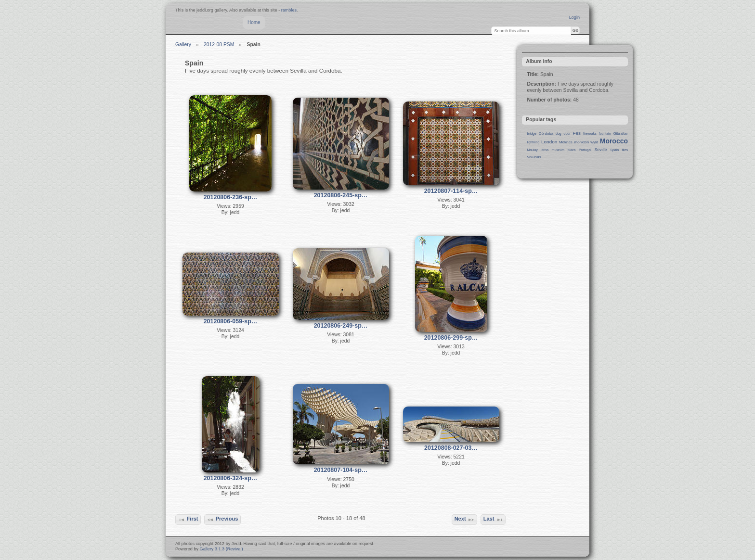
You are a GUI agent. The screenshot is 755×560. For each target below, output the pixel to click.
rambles (289, 10)
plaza (572, 150)
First (188, 520)
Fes (577, 133)
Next (465, 520)
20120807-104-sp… (341, 470)
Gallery (183, 45)
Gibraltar (620, 134)
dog (559, 134)
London (549, 142)
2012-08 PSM (219, 45)
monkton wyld (586, 142)
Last (493, 520)
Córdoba (546, 134)
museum (558, 150)
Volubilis (534, 157)
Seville (600, 150)
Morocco (614, 141)
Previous (222, 520)
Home (254, 22)
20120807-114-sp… (451, 191)
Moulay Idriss (538, 150)
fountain (605, 134)
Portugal (585, 150)
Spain (614, 150)
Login (574, 17)
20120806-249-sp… (341, 326)
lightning (533, 142)
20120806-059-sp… (231, 321)
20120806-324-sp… (231, 478)
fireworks (590, 134)
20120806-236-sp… (231, 197)
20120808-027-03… (451, 448)
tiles (625, 150)
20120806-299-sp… (451, 338)
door (567, 134)
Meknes (566, 142)
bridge (531, 134)
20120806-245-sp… (341, 195)
